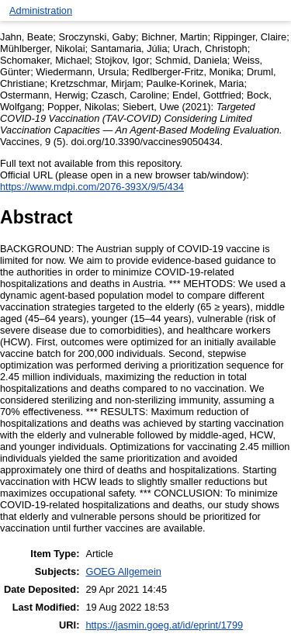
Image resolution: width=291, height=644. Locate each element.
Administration (41, 10)
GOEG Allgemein (123, 571)
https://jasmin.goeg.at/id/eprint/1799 (164, 625)
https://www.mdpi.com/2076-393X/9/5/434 (92, 187)
